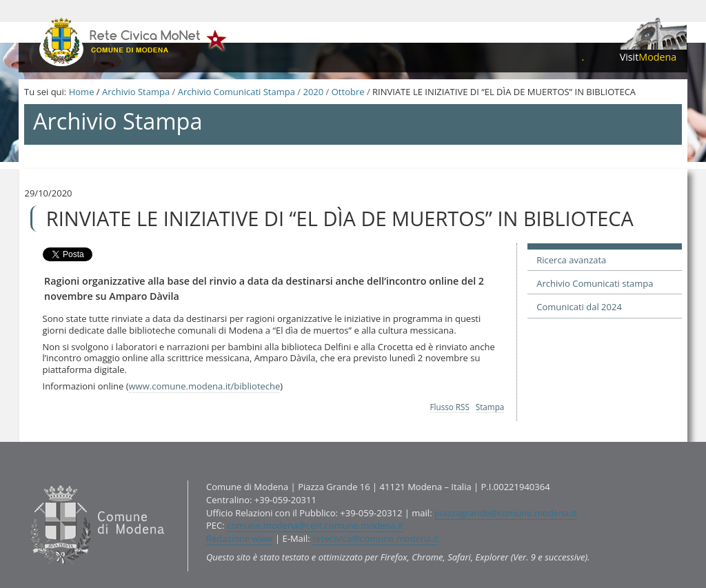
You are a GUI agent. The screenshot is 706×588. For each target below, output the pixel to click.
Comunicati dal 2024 (579, 307)
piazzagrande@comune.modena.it (506, 513)
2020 (313, 92)
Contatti (27, 480)
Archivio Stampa (136, 92)
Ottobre (348, 92)
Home (82, 92)
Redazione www (240, 538)
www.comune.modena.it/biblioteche (205, 386)
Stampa (490, 407)
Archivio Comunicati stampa (595, 283)
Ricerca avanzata (571, 260)
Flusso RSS (450, 407)
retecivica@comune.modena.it (375, 538)
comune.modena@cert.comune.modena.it (315, 525)
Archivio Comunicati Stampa (236, 92)
